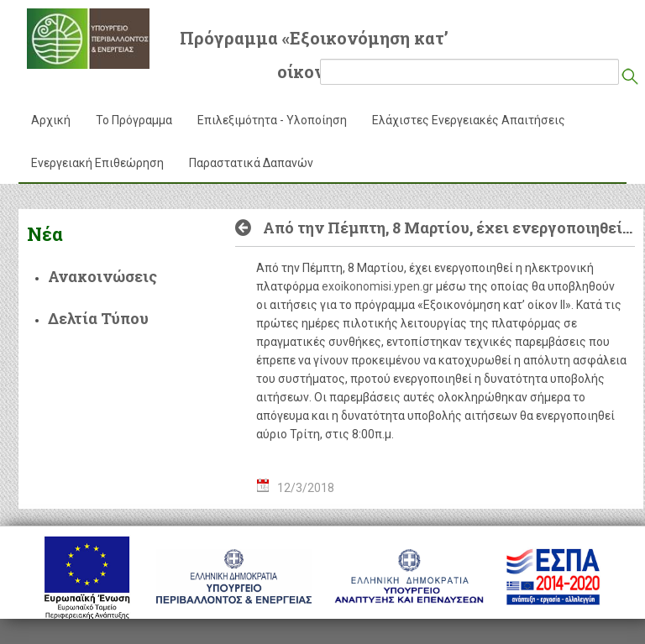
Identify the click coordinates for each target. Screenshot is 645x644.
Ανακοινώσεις (102, 276)
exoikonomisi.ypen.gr (378, 286)
